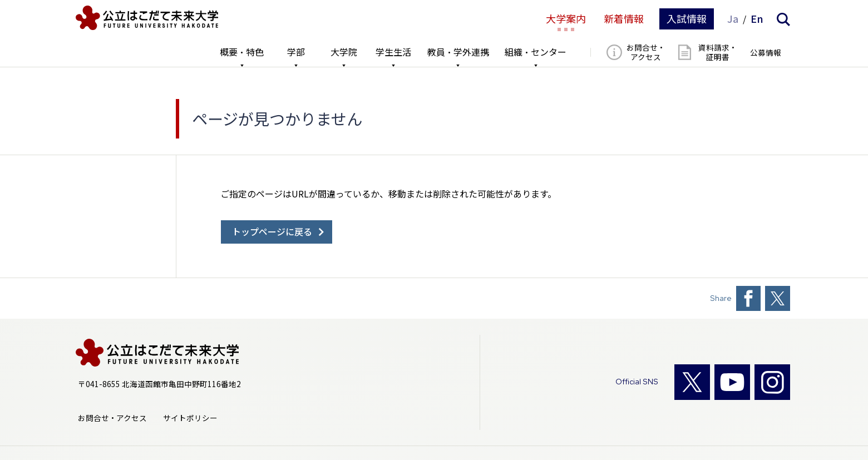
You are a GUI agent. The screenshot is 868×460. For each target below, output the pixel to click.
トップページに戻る (272, 232)
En (757, 19)
